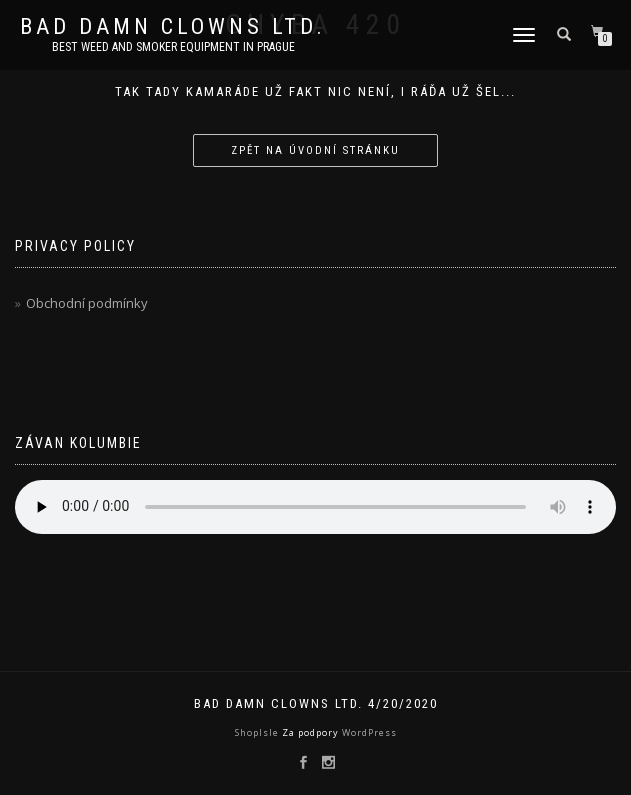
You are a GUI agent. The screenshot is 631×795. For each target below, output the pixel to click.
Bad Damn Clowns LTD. (173, 27)
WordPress (368, 732)
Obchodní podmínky (87, 303)
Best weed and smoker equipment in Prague (173, 47)
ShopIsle (258, 732)
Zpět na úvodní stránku (315, 150)
